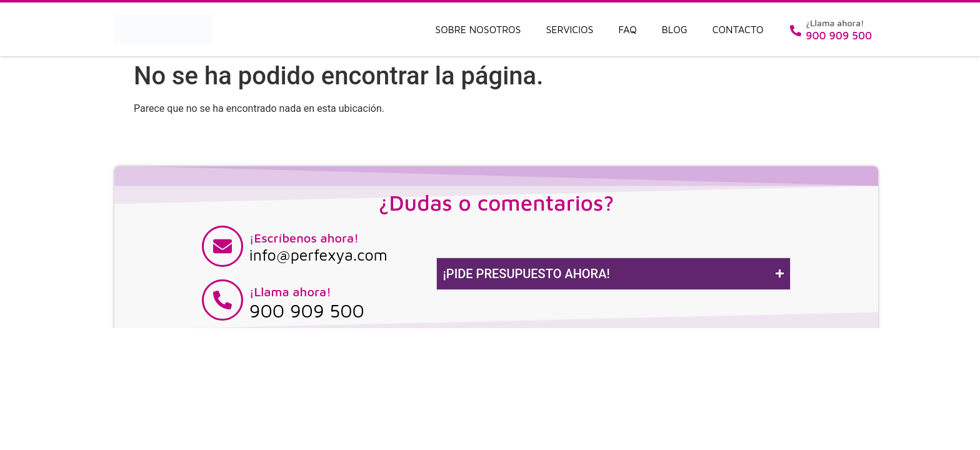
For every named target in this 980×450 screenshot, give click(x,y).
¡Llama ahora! (290, 292)
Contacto (738, 29)
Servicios (569, 29)
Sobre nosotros (478, 29)
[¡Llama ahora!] (222, 300)
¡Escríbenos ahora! (304, 238)
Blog (675, 29)
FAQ (628, 29)
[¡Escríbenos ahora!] (222, 246)
